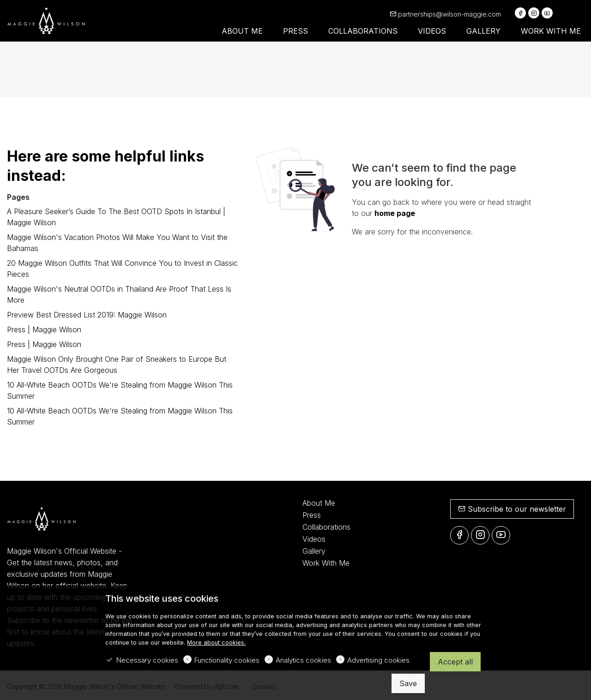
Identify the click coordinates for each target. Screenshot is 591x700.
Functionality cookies (227, 660)
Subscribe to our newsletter (512, 509)
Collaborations (326, 527)
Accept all (455, 662)
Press (312, 515)
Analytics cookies (303, 660)
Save (408, 683)
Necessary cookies (147, 660)
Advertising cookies (378, 660)
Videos (314, 539)
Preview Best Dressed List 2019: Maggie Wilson (87, 315)
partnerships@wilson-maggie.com (445, 14)
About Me (319, 503)
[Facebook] (520, 13)
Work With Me (326, 563)
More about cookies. (216, 643)
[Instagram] (534, 13)
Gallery (314, 551)
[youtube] (547, 13)
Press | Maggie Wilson (44, 329)
